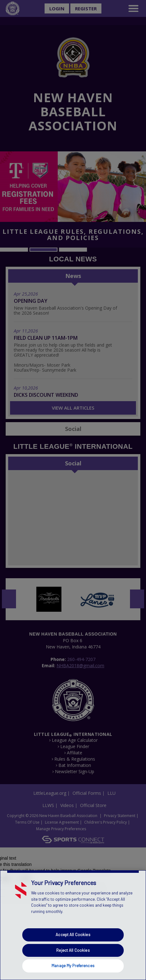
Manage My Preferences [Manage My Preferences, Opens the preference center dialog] (73, 966)
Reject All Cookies (73, 950)
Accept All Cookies (73, 935)
